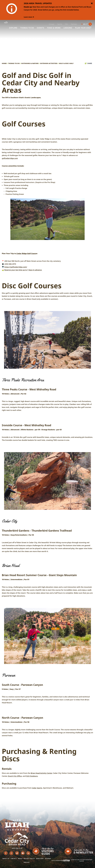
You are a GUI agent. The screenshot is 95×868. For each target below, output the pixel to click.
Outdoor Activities (49, 63)
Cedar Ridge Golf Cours (26, 253)
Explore (13, 28)
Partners (74, 24)
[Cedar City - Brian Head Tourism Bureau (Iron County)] (6, 22)
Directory (40, 859)
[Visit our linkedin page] (28, 853)
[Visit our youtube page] (23, 853)
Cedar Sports (37, 788)
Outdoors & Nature (30, 63)
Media (20, 859)
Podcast (27, 862)
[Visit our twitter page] (17, 853)
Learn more (29, 17)
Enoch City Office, (15, 776)
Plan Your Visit (83, 28)
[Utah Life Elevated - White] (17, 825)
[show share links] (88, 63)
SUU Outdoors (32, 776)
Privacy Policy (29, 859)
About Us (6, 859)
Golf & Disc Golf (66, 63)
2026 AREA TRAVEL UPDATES (38, 3)
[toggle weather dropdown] (84, 24)
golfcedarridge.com (10, 158)
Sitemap (48, 859)
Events (41, 28)
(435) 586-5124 (17, 848)
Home (5, 63)
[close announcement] (92, 4)
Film (66, 24)
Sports (60, 24)
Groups (52, 24)
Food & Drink (54, 28)
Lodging (68, 28)
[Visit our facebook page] (6, 853)
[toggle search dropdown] (90, 24)
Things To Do (27, 28)
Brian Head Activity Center (41, 773)
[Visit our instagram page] (11, 853)
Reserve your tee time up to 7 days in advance (23, 270)
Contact (14, 859)
